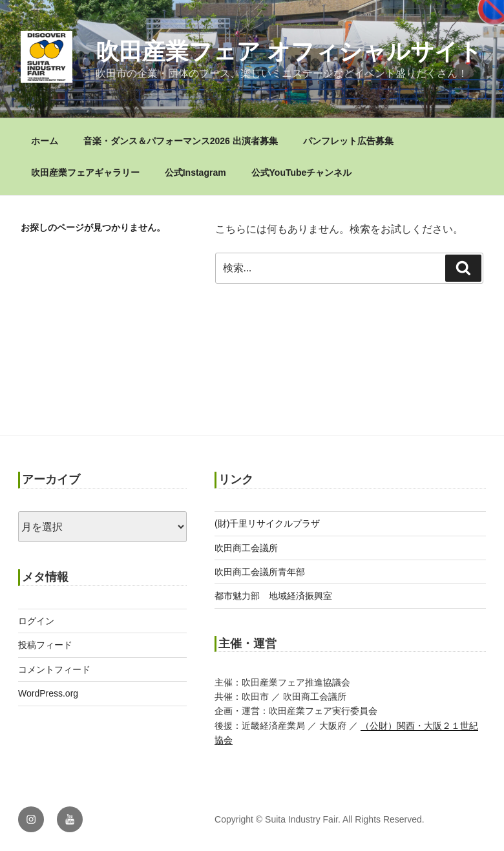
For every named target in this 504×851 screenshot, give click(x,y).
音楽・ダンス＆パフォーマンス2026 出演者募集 (181, 141)
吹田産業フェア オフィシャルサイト (289, 51)
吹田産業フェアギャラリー (85, 173)
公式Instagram (195, 173)
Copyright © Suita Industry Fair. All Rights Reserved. (320, 819)
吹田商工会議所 (246, 548)
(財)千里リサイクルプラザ (267, 523)
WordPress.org (48, 693)
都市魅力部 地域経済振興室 (273, 596)
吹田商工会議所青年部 (260, 572)
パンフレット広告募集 (348, 141)
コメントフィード (54, 669)
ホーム (45, 141)
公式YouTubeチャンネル (302, 173)
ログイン (36, 621)
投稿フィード (45, 645)
